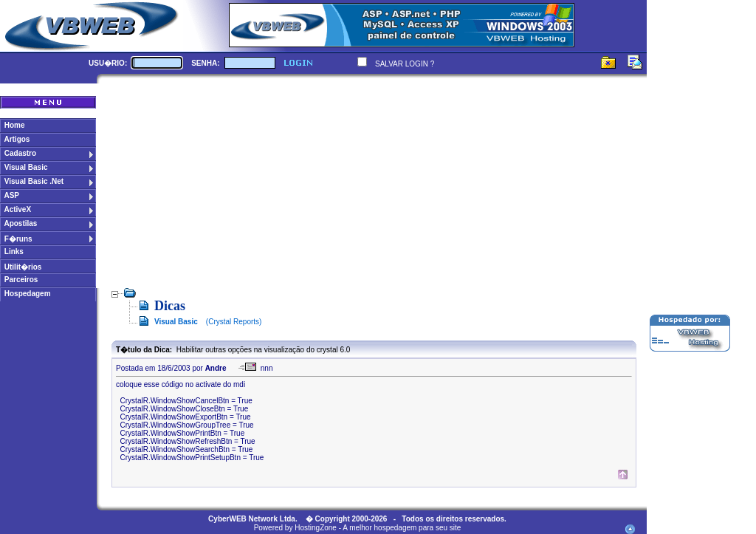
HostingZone (316, 528)
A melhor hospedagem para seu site (402, 528)
